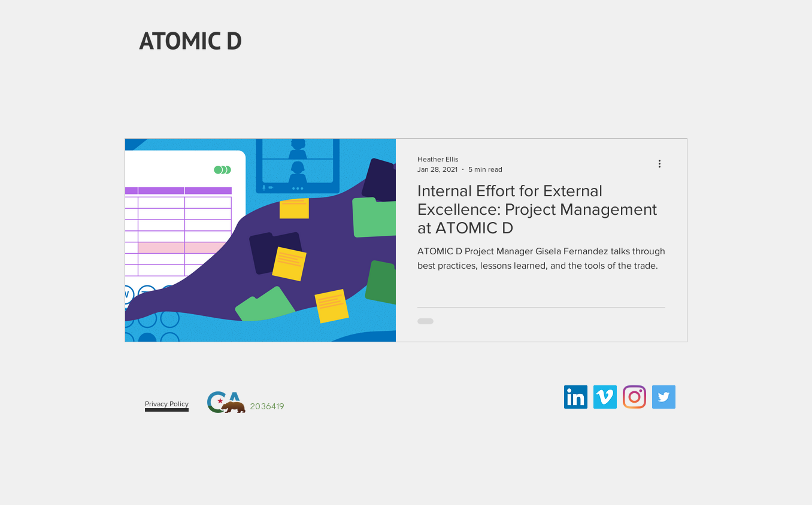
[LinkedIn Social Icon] (576, 397)
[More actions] (663, 163)
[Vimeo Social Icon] (605, 397)
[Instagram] (634, 397)
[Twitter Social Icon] (664, 397)
